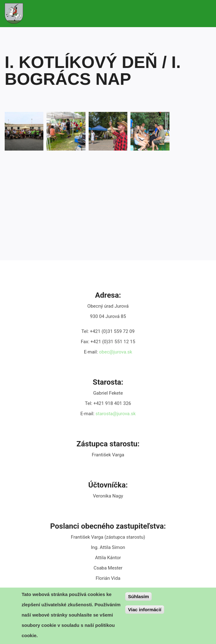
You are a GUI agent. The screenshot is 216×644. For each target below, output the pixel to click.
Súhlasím (138, 598)
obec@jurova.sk (115, 352)
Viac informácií (145, 611)
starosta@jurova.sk (115, 414)
